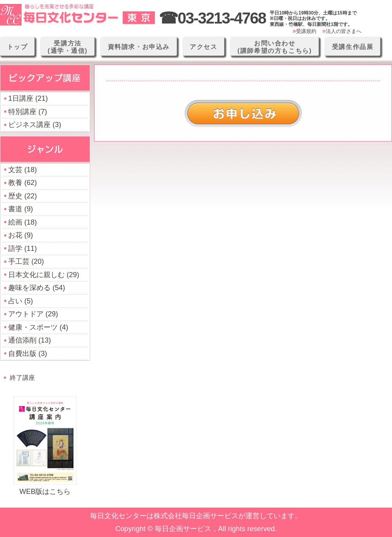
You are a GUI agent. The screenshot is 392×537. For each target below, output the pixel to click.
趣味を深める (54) (37, 288)
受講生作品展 (353, 47)
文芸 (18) (23, 170)
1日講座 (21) (28, 98)
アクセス (203, 47)
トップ (17, 47)
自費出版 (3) (28, 354)
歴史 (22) (23, 196)
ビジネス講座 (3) (35, 125)
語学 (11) (23, 249)
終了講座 (22, 377)
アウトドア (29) (33, 314)
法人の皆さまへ (344, 31)
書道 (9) (21, 209)
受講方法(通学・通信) (68, 47)
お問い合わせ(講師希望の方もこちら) (275, 47)
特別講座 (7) (28, 112)
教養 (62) (23, 183)
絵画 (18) (23, 222)
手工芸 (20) (26, 261)
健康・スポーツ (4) (38, 327)
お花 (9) (21, 235)
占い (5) (21, 301)
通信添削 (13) (30, 340)
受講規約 (306, 31)
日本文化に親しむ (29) (44, 275)
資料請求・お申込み (139, 47)
